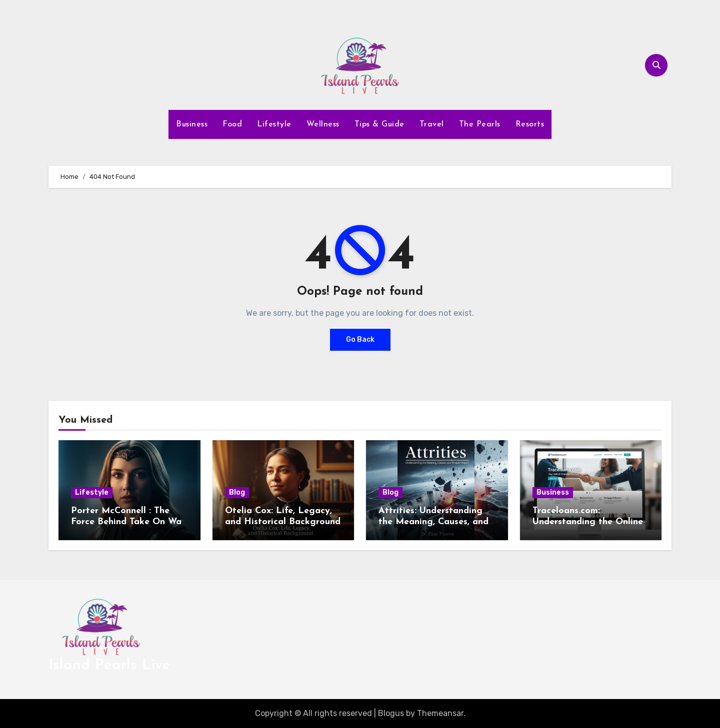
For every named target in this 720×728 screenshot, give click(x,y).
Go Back (360, 340)
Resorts (530, 124)
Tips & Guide (379, 124)
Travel (432, 124)
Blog (237, 492)
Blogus (391, 713)
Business (192, 124)
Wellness (323, 124)
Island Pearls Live (109, 665)
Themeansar (440, 713)
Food (232, 124)
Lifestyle (274, 124)
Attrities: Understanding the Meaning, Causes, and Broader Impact (433, 522)
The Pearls (480, 124)
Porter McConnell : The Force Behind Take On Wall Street (129, 522)
